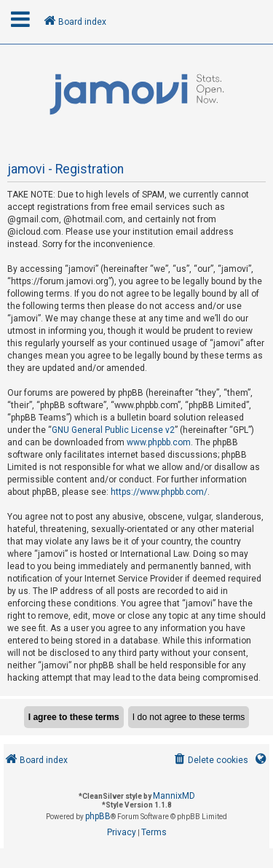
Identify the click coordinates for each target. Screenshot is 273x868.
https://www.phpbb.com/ (159, 492)
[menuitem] (210, 761)
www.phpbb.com (159, 442)
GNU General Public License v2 (113, 430)
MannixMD (174, 796)
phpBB (98, 816)
